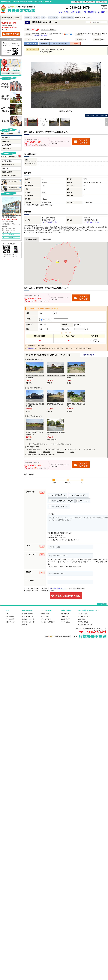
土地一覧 (25, 624)
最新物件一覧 (81, 12)
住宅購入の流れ (7, 161)
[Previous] (27, 85)
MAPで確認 (68, 34)
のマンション (60, 452)
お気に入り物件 (89, 355)
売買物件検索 (69, 12)
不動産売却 (92, 12)
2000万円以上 (6, 148)
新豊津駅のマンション (73, 449)
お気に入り (89, 2)
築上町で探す (45, 616)
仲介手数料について (9, 165)
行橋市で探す (45, 613)
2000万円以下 (6, 145)
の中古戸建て (46, 452)
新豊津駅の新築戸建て (35, 449)
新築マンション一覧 (28, 619)
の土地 (72, 452)
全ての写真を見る (96, 115)
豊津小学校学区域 (31, 239)
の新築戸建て (33, 452)
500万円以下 (6, 138)
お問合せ (75, 43)
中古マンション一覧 (28, 622)
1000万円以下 (6, 141)
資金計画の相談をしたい (59, 506)
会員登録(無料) (31, 348)
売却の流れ (6, 168)
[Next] (105, 85)
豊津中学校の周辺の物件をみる (62, 444)
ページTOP (102, 604)
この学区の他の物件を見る (49, 222)
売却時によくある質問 (9, 175)
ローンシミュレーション (60, 43)
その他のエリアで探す (48, 622)
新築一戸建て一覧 (28, 613)
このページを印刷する (10, 43)
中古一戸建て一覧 (28, 616)
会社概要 (102, 12)
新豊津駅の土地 (90, 449)
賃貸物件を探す (11, 622)
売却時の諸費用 (7, 172)
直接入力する (46, 320)
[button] (66, 261)
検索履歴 (101, 2)
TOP (60, 12)
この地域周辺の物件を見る (40, 35)
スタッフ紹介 (10, 619)
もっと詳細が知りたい (78, 495)
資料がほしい (83, 500)
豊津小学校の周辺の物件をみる (38, 444)
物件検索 (77, 2)
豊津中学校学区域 (46, 239)
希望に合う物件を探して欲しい (61, 500)
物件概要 (44, 43)
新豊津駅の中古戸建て (54, 449)
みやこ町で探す (46, 619)
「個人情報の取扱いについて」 (59, 588)
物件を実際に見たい (57, 495)
